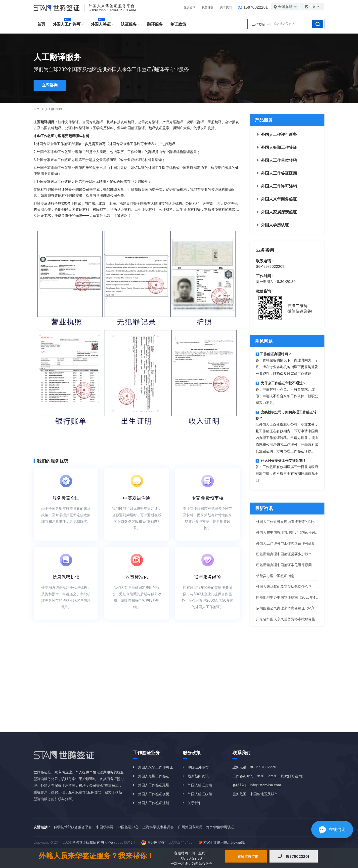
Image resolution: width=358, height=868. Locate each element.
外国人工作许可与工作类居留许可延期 (286, 543)
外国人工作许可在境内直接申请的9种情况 (289, 522)
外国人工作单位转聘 (279, 160)
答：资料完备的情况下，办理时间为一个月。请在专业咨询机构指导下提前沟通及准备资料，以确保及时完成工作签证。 (287, 367)
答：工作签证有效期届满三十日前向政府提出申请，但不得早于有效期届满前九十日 (287, 473)
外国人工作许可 (67, 24)
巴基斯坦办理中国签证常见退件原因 (284, 565)
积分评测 (208, 7)
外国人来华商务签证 (279, 199)
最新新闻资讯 (198, 776)
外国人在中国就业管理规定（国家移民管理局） (293, 532)
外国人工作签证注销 (154, 803)
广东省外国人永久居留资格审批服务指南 (287, 619)
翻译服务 (155, 24)
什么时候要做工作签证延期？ (281, 460)
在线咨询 (189, 7)
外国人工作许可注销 (279, 186)
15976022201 (256, 7)
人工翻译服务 (54, 109)
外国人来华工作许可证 (155, 767)
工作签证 (259, 24)
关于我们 (226, 7)
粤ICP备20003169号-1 (118, 842)
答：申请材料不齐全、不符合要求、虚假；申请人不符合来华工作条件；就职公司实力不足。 (287, 396)
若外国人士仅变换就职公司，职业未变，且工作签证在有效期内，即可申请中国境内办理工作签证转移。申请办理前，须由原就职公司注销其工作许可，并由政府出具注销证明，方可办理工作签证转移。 (287, 438)
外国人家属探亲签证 (279, 212)
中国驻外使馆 (198, 767)
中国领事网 (105, 827)
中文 (314, 7)
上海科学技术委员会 (158, 827)
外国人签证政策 (200, 794)
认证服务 (129, 24)
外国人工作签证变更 (154, 794)
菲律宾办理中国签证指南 (275, 576)
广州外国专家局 (190, 827)
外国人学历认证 (275, 225)
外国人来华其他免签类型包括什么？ (284, 587)
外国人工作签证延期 (279, 173)
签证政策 (178, 24)
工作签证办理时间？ (273, 354)
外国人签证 (101, 24)
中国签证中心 (128, 827)
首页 (41, 24)
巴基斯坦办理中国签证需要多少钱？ (284, 554)
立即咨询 (50, 86)
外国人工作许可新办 (279, 134)
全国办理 (287, 7)
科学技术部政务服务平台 (73, 827)
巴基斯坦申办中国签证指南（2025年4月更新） (293, 597)
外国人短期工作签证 (279, 147)
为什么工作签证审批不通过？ (281, 383)
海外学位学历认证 (220, 827)
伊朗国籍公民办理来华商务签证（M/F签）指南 (292, 608)
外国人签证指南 (200, 785)
